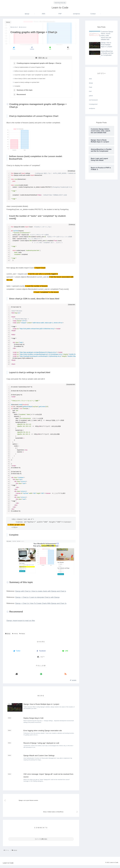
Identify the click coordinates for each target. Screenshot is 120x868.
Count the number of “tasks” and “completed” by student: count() (34, 75)
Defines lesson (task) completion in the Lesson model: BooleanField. (35, 71)
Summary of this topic (25, 91)
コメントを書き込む (41, 842)
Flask (91, 87)
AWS (90, 79)
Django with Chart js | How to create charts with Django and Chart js (41, 592)
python (91, 96)
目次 (40, 58)
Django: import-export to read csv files (21, 622)
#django (22, 635)
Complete (17, 87)
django (8, 635)
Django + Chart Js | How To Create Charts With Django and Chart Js (41, 604)
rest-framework (93, 100)
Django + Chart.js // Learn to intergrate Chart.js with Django (37, 598)
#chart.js (15, 635)
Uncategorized (93, 104)
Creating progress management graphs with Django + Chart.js (39, 63)
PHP (90, 91)
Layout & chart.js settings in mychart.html (27, 83)
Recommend (22, 96)
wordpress (92, 108)
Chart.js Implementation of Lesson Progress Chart (30, 68)
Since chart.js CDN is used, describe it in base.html (30, 79)
